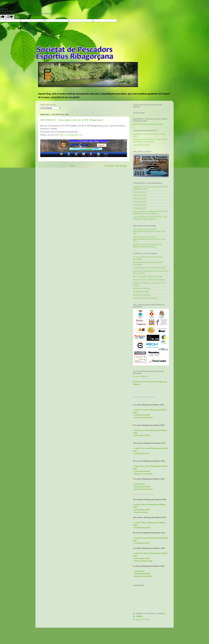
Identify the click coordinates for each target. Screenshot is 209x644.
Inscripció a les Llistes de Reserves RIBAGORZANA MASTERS (147, 246)
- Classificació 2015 (141, 487)
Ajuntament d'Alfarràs (142, 288)
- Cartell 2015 (139, 484)
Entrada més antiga (116, 166)
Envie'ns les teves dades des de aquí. (148, 124)
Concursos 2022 (140, 192)
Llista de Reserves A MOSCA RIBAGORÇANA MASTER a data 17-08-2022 (149, 231)
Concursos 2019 (140, 205)
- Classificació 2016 (141, 471)
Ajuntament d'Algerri (141, 292)
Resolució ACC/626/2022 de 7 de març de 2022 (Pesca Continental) (150, 141)
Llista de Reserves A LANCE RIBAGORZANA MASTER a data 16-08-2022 (149, 239)
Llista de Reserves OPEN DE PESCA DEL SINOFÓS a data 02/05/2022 (150, 218)
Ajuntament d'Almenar (142, 295)
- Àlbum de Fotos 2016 (143, 561)
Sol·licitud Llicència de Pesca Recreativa (149, 268)
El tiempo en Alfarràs (141, 620)
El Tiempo (138, 616)
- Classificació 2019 (141, 510)
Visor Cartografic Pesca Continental (147, 276)
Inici (72, 166)
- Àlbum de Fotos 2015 (143, 489)
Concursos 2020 (140, 199)
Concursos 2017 (140, 208)
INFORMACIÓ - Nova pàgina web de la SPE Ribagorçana (72, 120)
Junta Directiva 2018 (141, 145)
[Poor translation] (10, 17)
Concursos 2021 (140, 195)
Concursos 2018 (140, 202)
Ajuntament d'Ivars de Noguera (146, 298)
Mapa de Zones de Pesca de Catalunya (149, 280)
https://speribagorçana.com (71, 135)
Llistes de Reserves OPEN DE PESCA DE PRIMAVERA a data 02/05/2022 (150, 213)
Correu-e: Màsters (140, 377)
